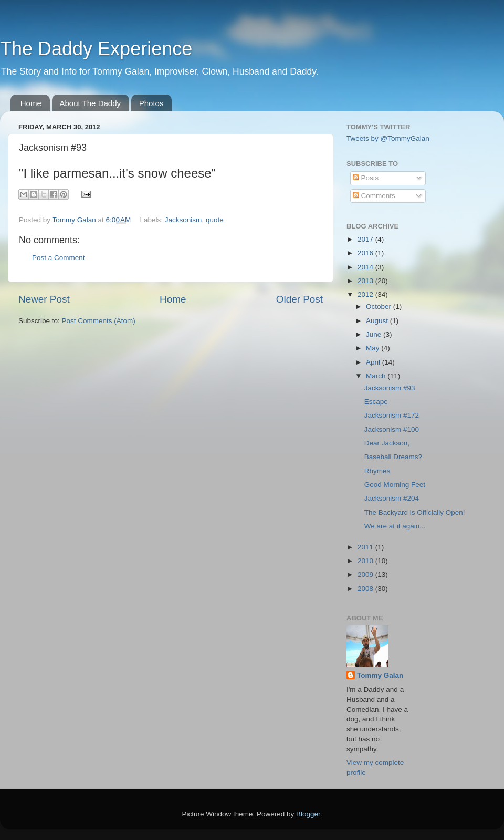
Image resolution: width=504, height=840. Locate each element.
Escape (376, 402)
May (374, 348)
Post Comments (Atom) (99, 321)
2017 (366, 239)
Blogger (308, 814)
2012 (366, 294)
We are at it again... (395, 526)
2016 (366, 253)
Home (31, 103)
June (375, 334)
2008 (366, 589)
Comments (374, 196)
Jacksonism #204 (392, 498)
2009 (366, 574)
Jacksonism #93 (390, 388)
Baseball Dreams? (393, 457)
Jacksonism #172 (392, 415)
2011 (366, 547)
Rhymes (377, 471)
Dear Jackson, (387, 443)
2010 (366, 561)
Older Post (300, 299)
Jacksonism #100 (392, 429)
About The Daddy (90, 103)
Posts (366, 178)
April (374, 362)
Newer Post (44, 299)
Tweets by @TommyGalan (388, 138)
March (377, 376)
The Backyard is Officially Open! (415, 512)
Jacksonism (183, 220)
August (378, 321)
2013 (366, 281)
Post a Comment (59, 258)
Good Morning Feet (395, 485)
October (380, 307)
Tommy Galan (380, 675)
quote (215, 220)
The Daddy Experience (96, 49)
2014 (366, 267)
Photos (151, 103)
